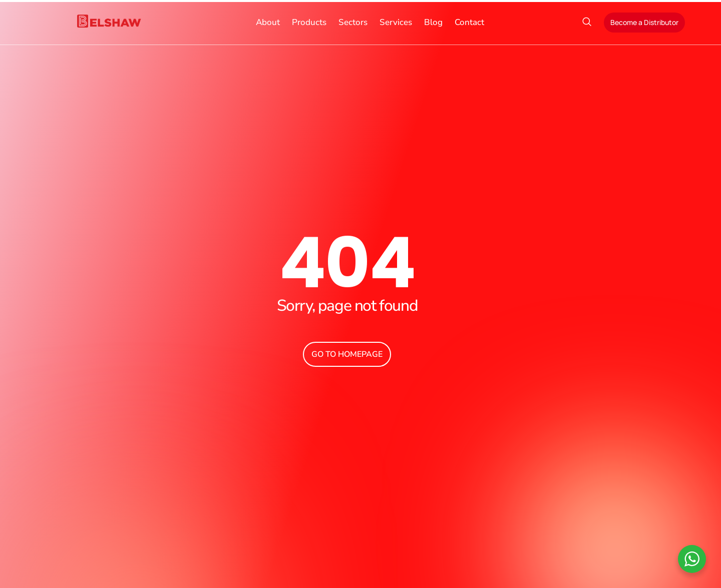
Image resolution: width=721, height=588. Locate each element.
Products (309, 22)
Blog (433, 22)
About (268, 22)
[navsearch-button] (587, 23)
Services (396, 22)
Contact (469, 22)
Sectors (353, 22)
